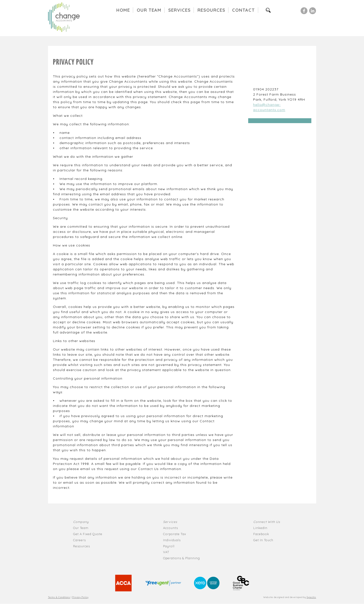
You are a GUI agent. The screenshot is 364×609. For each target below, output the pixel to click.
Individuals (172, 540)
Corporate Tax (175, 534)
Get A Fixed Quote (88, 534)
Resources (211, 10)
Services (179, 10)
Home (123, 10)
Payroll (169, 546)
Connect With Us (267, 522)
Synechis (311, 597)
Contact (243, 10)
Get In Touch (263, 540)
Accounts (171, 528)
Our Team (149, 10)
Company (81, 522)
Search (270, 10)
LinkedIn (260, 528)
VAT (166, 552)
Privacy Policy (80, 597)
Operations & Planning (182, 558)
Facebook (261, 534)
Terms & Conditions (59, 597)
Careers (79, 540)
